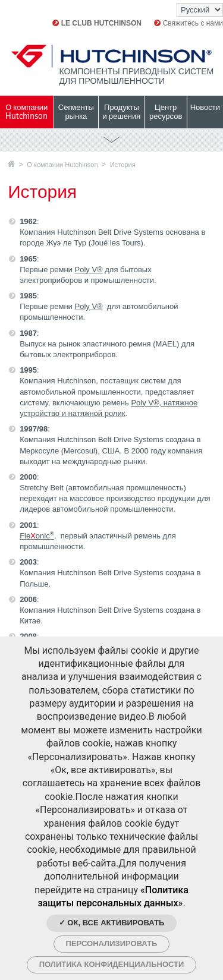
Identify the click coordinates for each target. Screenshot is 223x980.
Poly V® (88, 270)
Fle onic (37, 536)
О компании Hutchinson (62, 165)
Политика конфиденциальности (112, 964)
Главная (11, 164)
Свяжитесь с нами (189, 23)
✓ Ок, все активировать (112, 923)
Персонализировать (112, 943)
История (123, 165)
